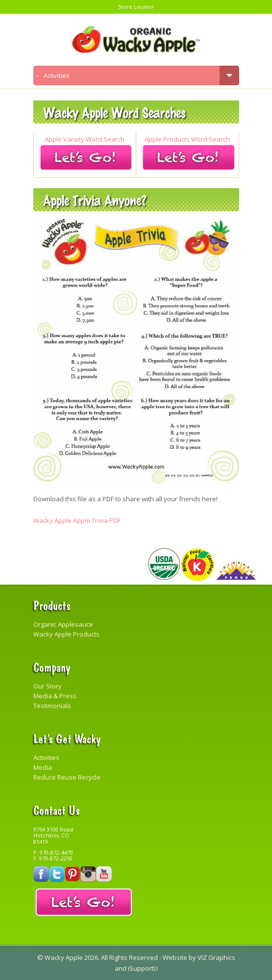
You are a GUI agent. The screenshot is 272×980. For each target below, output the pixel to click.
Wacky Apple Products (66, 634)
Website (175, 957)
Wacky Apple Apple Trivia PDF (77, 520)
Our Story (48, 686)
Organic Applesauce (63, 624)
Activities (46, 758)
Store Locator (136, 7)
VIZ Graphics (216, 957)
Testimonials (52, 706)
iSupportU (143, 968)
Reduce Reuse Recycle (67, 777)
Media (43, 767)
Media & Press (55, 696)
